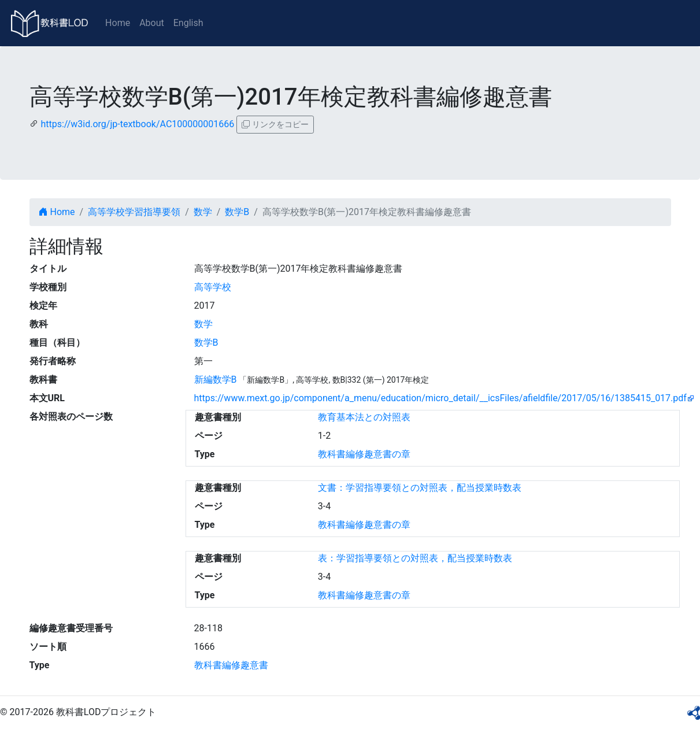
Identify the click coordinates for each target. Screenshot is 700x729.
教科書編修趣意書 (231, 665)
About (152, 23)
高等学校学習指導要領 (134, 212)
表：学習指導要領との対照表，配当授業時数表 (415, 558)
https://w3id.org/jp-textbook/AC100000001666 (137, 124)
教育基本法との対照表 (364, 417)
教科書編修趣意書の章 (364, 454)
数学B (237, 212)
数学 (203, 212)
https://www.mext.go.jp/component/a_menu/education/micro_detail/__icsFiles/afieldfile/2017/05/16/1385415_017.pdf (440, 398)
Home (118, 23)
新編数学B (216, 380)
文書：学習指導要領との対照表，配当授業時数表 (420, 488)
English (188, 23)
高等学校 (213, 287)
